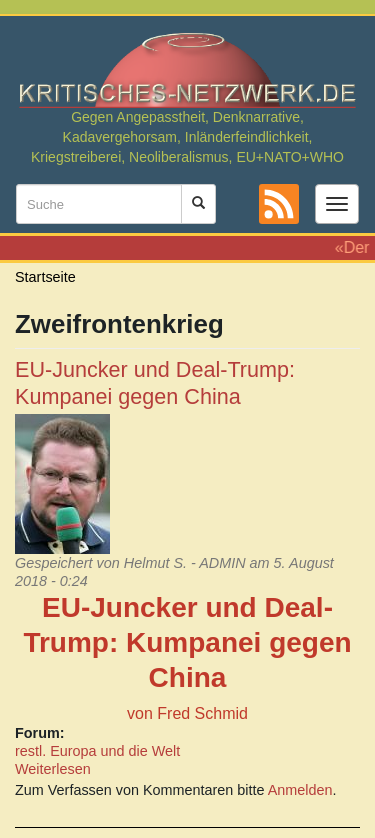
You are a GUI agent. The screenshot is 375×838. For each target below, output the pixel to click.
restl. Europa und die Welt (97, 751)
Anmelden (300, 790)
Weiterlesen (53, 769)
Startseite (45, 277)
